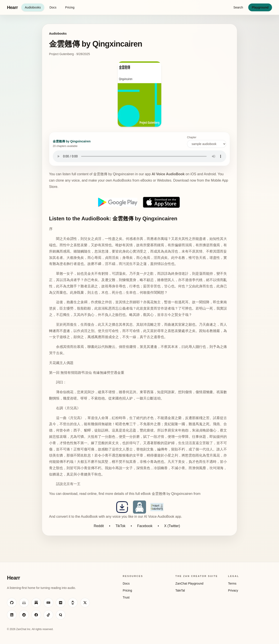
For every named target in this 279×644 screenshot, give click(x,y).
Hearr (12, 7)
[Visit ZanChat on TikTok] (48, 615)
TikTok (121, 526)
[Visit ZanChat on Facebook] (36, 615)
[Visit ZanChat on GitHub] (12, 603)
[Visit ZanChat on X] (85, 603)
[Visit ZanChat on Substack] (36, 603)
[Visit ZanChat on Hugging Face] (24, 603)
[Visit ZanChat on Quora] (61, 615)
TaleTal (180, 590)
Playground (260, 7)
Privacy (233, 590)
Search (238, 7)
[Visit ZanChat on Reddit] (24, 615)
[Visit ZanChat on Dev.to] (48, 603)
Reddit (99, 526)
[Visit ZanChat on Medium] (61, 603)
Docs (53, 7)
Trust (126, 597)
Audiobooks (33, 7)
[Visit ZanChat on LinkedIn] (12, 615)
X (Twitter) (172, 526)
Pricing (70, 7)
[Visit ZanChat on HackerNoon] (73, 603)
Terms (232, 583)
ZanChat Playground (189, 583)
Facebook (145, 526)
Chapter (207, 142)
